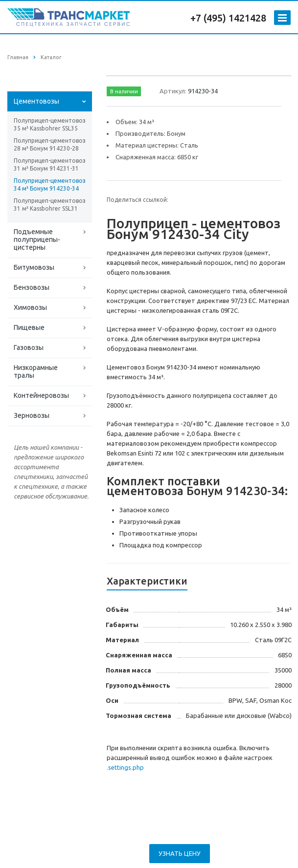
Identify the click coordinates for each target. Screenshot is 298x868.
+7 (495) (209, 18)
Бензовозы (32, 287)
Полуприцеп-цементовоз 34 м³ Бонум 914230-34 (50, 184)
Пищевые (29, 327)
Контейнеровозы (41, 395)
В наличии (124, 91)
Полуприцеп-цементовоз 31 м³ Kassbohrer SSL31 (50, 205)
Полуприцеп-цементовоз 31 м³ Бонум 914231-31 (50, 164)
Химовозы (30, 307)
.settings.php (125, 767)
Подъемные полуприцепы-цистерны (37, 239)
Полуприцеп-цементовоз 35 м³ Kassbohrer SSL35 (50, 124)
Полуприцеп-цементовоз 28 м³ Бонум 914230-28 (50, 144)
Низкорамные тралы (36, 371)
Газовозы (29, 347)
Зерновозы (32, 415)
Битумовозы (34, 267)
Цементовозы (36, 101)
